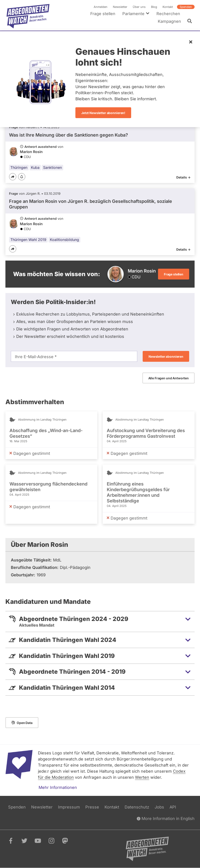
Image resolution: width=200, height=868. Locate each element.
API (173, 807)
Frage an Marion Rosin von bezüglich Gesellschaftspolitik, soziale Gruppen (91, 204)
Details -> (183, 177)
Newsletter (120, 7)
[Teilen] (13, 177)
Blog (154, 7)
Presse (92, 807)
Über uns (139, 7)
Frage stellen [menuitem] (103, 14)
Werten (142, 777)
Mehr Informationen (58, 787)
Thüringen (19, 167)
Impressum (69, 807)
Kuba (35, 167)
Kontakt (168, 7)
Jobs (159, 807)
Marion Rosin (31, 152)
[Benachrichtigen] (22, 177)
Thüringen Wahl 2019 (28, 240)
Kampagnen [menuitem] (169, 21)
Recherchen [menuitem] (168, 14)
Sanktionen (52, 167)
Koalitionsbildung (64, 240)
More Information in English (166, 819)
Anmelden (101, 7)
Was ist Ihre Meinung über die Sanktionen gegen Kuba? (69, 135)
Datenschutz (137, 807)
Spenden (186, 7)
